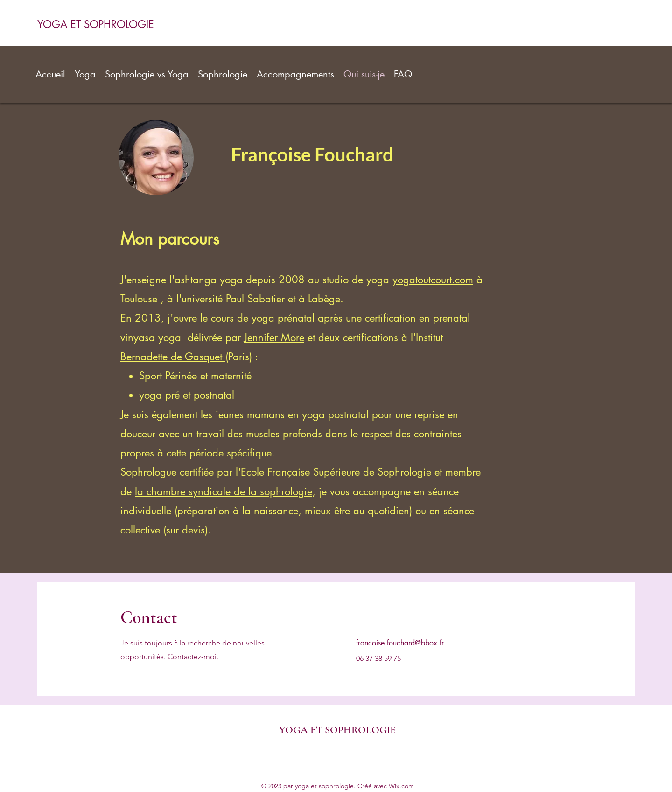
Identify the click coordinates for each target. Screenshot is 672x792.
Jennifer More (274, 337)
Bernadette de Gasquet (173, 357)
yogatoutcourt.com (433, 280)
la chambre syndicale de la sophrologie (224, 491)
